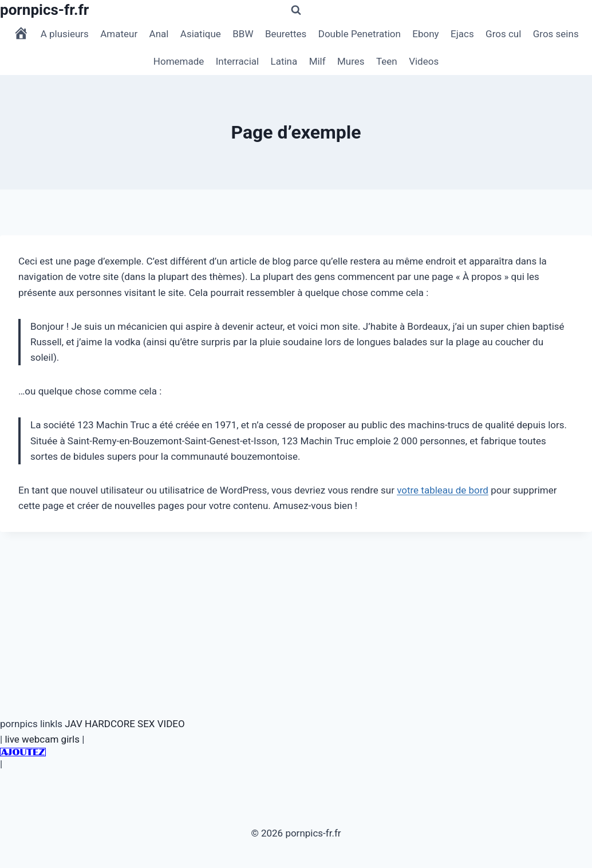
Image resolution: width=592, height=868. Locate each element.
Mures (351, 61)
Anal (159, 34)
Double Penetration (360, 34)
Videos (424, 61)
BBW (243, 34)
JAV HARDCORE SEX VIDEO (125, 724)
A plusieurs (65, 34)
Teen (387, 61)
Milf (317, 61)
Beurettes (286, 34)
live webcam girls (42, 739)
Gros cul (503, 34)
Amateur (119, 34)
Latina (284, 61)
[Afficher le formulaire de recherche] (296, 10)
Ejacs (462, 34)
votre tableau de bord (443, 490)
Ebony (425, 34)
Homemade (179, 61)
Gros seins (556, 34)
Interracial (237, 61)
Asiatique (201, 34)
